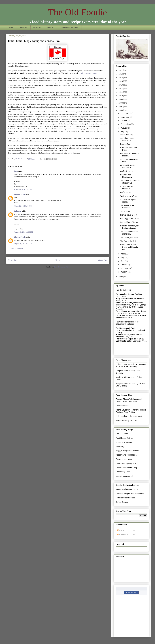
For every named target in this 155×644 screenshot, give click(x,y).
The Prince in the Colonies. (127, 207)
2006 (121, 110)
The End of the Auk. (128, 241)
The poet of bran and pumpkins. (129, 233)
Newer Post (13, 260)
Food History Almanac (126, 311)
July (123, 131)
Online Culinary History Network (129, 416)
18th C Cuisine (122, 434)
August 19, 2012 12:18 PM (23, 232)
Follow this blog (131, 592)
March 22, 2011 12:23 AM (23, 190)
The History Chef (123, 472)
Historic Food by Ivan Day (126, 420)
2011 (121, 92)
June (123, 254)
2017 (121, 70)
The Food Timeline (123, 406)
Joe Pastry (120, 447)
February (125, 268)
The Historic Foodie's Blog (127, 468)
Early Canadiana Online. (88, 73)
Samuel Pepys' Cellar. (129, 222)
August (124, 128)
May (123, 257)
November (125, 117)
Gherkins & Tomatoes (125, 442)
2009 (121, 99)
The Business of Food (125, 328)
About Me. (50, 28)
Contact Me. (23, 28)
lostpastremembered (124, 476)
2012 (121, 88)
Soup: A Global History (126, 298)
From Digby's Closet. (129, 215)
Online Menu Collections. (69, 28)
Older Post (103, 260)
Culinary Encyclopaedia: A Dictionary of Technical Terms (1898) (131, 365)
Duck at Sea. (126, 144)
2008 (121, 103)
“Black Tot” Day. (127, 135)
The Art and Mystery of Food (127, 463)
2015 (121, 78)
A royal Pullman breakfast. (127, 188)
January (124, 272)
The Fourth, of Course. (130, 238)
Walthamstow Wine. (128, 196)
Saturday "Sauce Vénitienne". (127, 139)
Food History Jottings (124, 438)
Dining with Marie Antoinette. (127, 166)
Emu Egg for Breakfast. (130, 219)
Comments (123, 535)
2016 (121, 74)
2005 (121, 277)
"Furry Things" (126, 211)
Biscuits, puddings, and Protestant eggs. (130, 227)
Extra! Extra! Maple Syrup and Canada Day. (129, 247)
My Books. (37, 28)
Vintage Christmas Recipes (127, 489)
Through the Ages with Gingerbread (130, 494)
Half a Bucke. (126, 192)
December (125, 113)
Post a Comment (17, 249)
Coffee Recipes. (127, 171)
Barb (16, 171)
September (126, 124)
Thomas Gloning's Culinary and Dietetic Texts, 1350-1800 (129, 400)
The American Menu (124, 459)
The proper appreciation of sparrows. (130, 182)
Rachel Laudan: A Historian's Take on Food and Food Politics (131, 411)
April (123, 261)
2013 (121, 85)
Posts (121, 530)
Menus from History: (125, 303)
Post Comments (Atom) (62, 267)
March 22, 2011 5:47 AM (23, 206)
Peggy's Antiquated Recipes (127, 451)
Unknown (18, 211)
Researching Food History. (127, 455)
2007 (121, 107)
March (124, 265)
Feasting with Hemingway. (126, 176)
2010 (121, 96)
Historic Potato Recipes (125, 498)
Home (11, 28)
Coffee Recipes (122, 502)
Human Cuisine (122, 335)
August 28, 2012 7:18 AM (23, 244)
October (124, 121)
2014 (121, 81)
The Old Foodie (77, 12)
